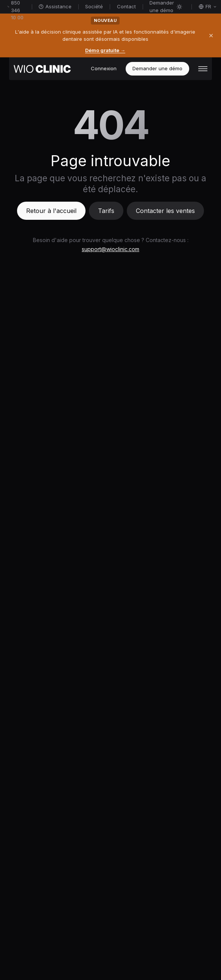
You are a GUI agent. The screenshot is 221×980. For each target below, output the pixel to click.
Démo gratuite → (105, 50)
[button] (203, 69)
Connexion (104, 68)
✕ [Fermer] (211, 35)
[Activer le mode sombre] (179, 7)
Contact (126, 6)
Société (94, 6)
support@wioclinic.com (110, 249)
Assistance (55, 6)
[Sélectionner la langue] (208, 7)
